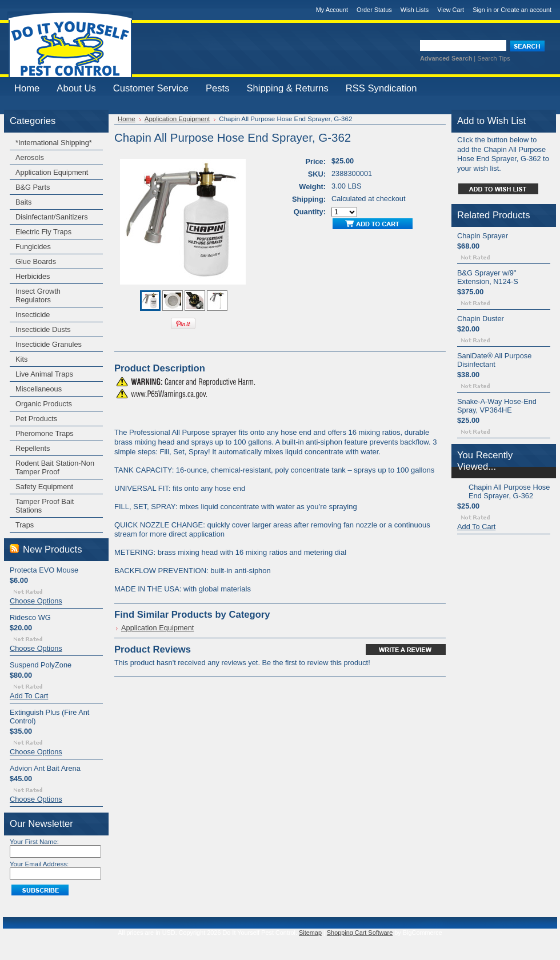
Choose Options (36, 601)
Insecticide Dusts (43, 329)
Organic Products (44, 404)
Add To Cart (29, 696)
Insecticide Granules (49, 344)
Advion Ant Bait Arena (45, 768)
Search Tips (493, 58)
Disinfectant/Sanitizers (52, 217)
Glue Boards (36, 261)
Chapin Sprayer (483, 236)
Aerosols (30, 157)
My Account (332, 10)
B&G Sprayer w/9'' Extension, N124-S (488, 277)
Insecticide (33, 315)
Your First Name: (34, 842)
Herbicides (33, 276)
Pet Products (36, 419)
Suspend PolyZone (41, 665)
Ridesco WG (30, 617)
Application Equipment (52, 172)
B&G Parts (33, 187)
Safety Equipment (44, 487)
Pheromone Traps (45, 433)
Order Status (374, 10)
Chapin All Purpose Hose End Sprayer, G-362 (509, 491)
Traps (25, 525)
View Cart (451, 10)
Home (127, 119)
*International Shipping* (54, 143)
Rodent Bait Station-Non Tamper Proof (55, 467)
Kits (21, 359)
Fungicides (33, 247)
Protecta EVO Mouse (44, 570)
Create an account (526, 10)
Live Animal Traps (44, 374)
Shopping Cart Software (360, 933)
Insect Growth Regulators (38, 295)
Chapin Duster (481, 319)
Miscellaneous (39, 389)
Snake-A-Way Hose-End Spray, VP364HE (497, 406)
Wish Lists (415, 10)
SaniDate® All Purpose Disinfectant (494, 360)
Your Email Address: (39, 864)
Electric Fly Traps (43, 232)
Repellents (33, 448)
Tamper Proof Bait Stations (45, 506)
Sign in (482, 10)
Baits (23, 202)
